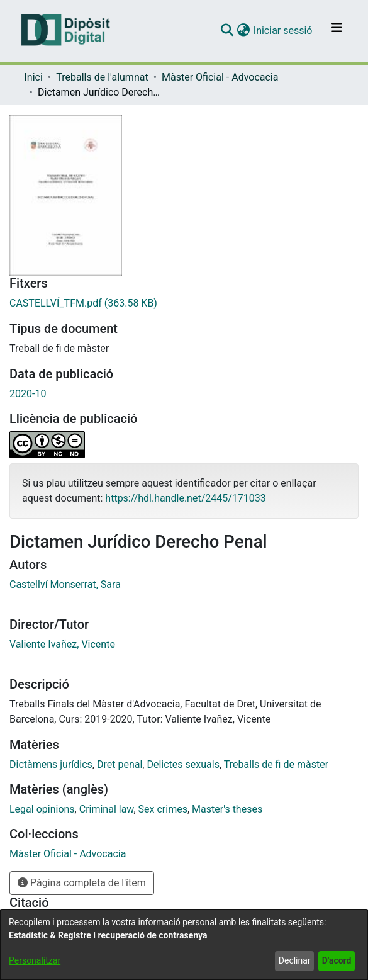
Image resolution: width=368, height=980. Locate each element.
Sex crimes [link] (163, 809)
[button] (227, 31)
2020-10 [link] (28, 394)
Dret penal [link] (120, 764)
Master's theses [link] (227, 809)
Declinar (295, 960)
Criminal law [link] (107, 809)
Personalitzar (35, 960)
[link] (184, 303)
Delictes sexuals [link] (183, 764)
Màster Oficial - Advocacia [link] (220, 77)
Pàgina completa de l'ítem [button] (82, 883)
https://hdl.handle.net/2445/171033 (185, 498)
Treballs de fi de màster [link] (276, 764)
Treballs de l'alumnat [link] (102, 77)
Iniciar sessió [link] (284, 31)
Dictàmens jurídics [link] (51, 764)
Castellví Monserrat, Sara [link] (65, 584)
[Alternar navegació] (337, 31)
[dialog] (184, 945)
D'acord (337, 960)
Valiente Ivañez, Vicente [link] (62, 644)
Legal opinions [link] (42, 809)
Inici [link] (34, 77)
